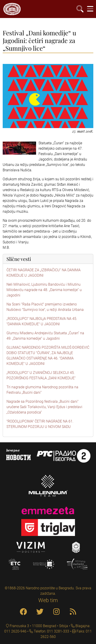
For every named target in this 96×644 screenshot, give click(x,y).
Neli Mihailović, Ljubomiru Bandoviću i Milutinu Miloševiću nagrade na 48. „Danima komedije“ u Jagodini (44, 290)
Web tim (48, 600)
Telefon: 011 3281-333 (51, 631)
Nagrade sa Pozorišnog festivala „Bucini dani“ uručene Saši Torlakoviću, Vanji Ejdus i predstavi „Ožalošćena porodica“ (44, 407)
